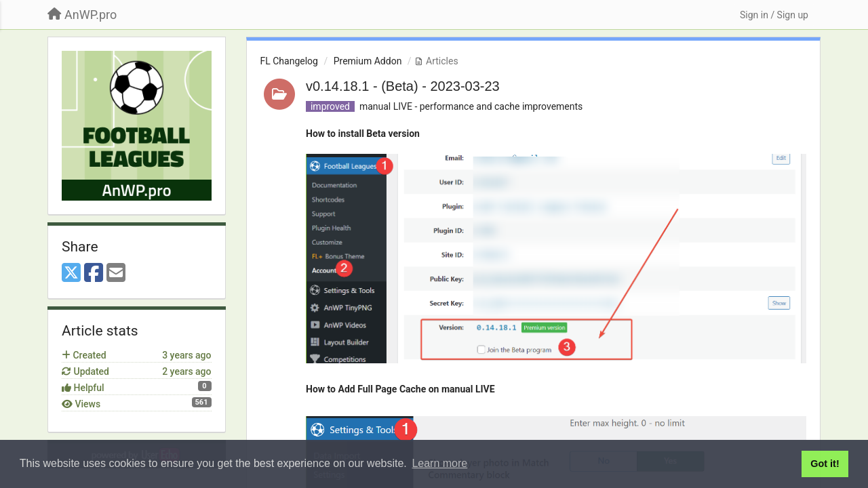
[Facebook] (94, 273)
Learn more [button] (439, 463)
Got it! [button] (825, 464)
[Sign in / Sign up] (774, 15)
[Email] (116, 273)
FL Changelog (289, 61)
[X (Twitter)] (71, 273)
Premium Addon (368, 61)
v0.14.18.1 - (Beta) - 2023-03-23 (403, 86)
